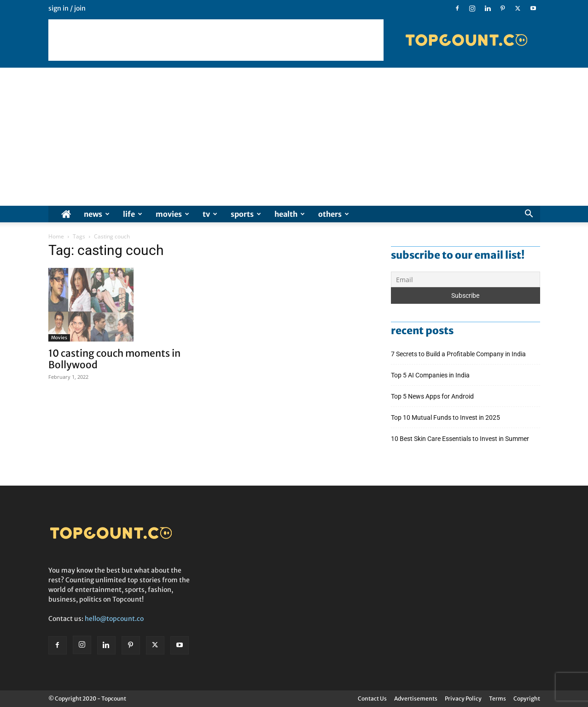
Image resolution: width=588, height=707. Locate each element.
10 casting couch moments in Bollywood (114, 359)
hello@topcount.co (114, 619)
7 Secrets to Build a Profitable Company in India (459, 354)
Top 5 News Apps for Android (434, 396)
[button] (529, 215)
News (97, 214)
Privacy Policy (463, 698)
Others (334, 214)
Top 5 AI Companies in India (430, 375)
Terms (498, 698)
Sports (246, 214)
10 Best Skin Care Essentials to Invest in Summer (461, 439)
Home (56, 236)
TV (210, 214)
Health (290, 214)
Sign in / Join (67, 8)
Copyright (527, 698)
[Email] (466, 279)
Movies (172, 214)
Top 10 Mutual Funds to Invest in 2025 (446, 417)
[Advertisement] (216, 40)
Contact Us (372, 698)
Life (133, 214)
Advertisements (416, 698)
